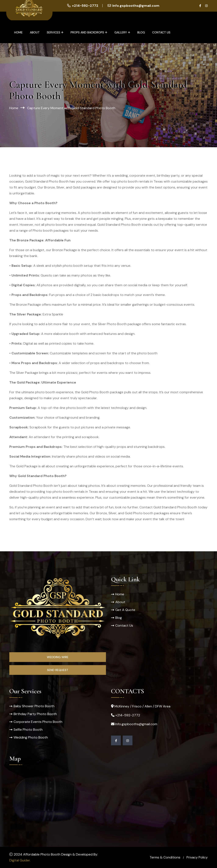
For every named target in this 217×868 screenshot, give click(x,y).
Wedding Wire (58, 657)
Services (54, 32)
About (35, 32)
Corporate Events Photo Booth (38, 722)
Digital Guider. (20, 860)
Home (18, 32)
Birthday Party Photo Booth (35, 714)
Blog (141, 32)
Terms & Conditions (165, 857)
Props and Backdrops (87, 32)
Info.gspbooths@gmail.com (136, 6)
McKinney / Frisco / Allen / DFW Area (142, 706)
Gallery (121, 32)
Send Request (58, 670)
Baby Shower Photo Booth (34, 706)
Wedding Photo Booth (31, 737)
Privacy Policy (197, 857)
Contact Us (161, 32)
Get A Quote (125, 610)
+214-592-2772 (85, 6)
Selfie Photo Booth (28, 730)
